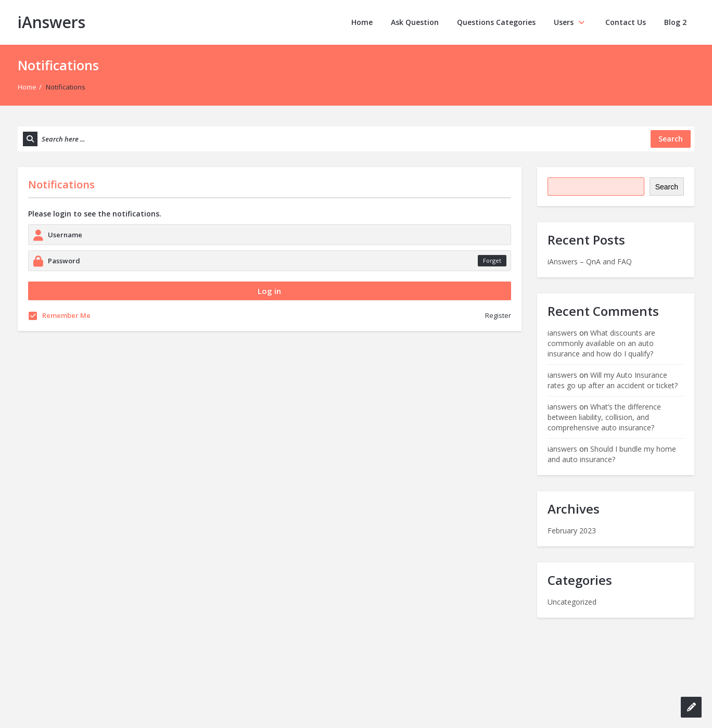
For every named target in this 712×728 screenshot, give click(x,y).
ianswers (562, 333)
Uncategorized (572, 602)
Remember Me (60, 315)
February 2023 (572, 531)
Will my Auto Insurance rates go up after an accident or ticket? (613, 380)
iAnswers (52, 22)
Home (362, 22)
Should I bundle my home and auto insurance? (612, 454)
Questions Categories (496, 22)
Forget (492, 260)
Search (667, 187)
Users (570, 22)
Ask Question (415, 22)
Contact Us (626, 22)
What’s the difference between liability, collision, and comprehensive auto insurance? (604, 417)
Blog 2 (675, 22)
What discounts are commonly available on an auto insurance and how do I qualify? (601, 343)
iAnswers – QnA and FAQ (590, 261)
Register (498, 315)
